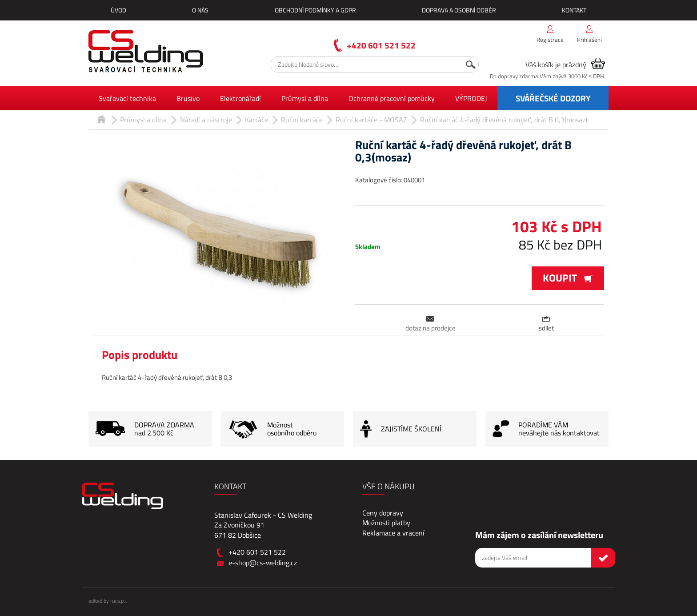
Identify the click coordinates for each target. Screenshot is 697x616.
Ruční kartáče (302, 120)
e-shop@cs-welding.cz (263, 563)
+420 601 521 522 (381, 45)
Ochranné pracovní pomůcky (392, 98)
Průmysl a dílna (305, 98)
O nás (200, 10)
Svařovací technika (127, 98)
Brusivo (188, 98)
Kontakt (574, 10)
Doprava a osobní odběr (459, 10)
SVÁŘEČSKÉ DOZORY (553, 98)
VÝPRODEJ (471, 98)
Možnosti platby (386, 523)
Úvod (118, 10)
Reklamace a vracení (393, 533)
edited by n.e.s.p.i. (108, 601)
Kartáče (256, 120)
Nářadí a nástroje (206, 120)
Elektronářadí (240, 98)
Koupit (568, 278)
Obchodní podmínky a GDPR (315, 10)
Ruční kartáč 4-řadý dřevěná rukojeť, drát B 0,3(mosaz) (504, 120)
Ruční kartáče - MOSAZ (371, 120)
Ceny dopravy (383, 513)
